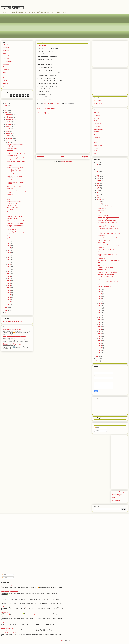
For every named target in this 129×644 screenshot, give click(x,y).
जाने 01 (9, 304)
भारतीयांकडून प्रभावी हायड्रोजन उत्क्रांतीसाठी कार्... (14, 202)
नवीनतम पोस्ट (40, 157)
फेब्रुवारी (99, 200)
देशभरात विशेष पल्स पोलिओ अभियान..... (16, 223)
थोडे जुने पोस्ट (85, 157)
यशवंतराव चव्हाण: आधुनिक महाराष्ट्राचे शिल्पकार (109, 218)
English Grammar (7, 61)
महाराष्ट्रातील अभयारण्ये (12, 156)
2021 (6, 113)
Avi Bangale (99, 101)
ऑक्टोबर (99, 181)
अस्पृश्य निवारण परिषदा (6, 607)
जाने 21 (9, 257)
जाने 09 (9, 285)
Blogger (63, 641)
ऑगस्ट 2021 (9, 124)
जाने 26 (9, 250)
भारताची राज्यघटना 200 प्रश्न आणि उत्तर (14, 321)
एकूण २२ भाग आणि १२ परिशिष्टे (14, 186)
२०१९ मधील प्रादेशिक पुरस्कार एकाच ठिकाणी (108, 229)
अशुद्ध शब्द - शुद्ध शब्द (12, 205)
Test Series (6, 83)
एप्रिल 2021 (9, 134)
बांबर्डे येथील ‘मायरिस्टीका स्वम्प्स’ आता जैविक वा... (109, 206)
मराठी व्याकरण (6, 48)
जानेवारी (99, 202)
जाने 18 (9, 264)
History (5, 67)
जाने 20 (9, 260)
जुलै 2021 (9, 126)
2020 (6, 308)
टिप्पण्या (97, 431)
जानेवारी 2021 (9, 141)
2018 (6, 312)
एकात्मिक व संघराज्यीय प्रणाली (14, 238)
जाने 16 (9, 269)
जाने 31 (9, 143)
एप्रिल (99, 195)
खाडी (8, 212)
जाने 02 (9, 302)
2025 (6, 103)
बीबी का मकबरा (10, 189)
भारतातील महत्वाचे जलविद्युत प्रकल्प (15, 168)
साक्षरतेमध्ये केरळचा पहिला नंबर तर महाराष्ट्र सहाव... (109, 245)
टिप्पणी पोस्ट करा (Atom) (66, 161)
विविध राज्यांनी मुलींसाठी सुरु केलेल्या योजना (16, 221)
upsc (4, 86)
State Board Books (117, 500)
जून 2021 (8, 129)
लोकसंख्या (3, 623)
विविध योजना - (10, 195)
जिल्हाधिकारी (4, 598)
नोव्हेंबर (99, 178)
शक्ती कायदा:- (10, 151)
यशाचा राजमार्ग (13, 7)
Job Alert (5, 72)
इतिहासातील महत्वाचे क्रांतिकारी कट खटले (12, 329)
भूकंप (8, 236)
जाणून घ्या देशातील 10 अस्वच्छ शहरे (15, 197)
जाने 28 (9, 246)
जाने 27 (9, 248)
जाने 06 (9, 293)
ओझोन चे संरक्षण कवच (12, 214)
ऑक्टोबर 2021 (10, 119)
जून (98, 190)
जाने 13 (9, 276)
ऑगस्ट (99, 185)
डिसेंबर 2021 (9, 115)
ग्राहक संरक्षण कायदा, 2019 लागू (14, 216)
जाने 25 (9, 253)
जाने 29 (9, 243)
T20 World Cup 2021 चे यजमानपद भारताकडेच (109, 260)
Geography (6, 64)
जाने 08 (9, 288)
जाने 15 (9, 271)
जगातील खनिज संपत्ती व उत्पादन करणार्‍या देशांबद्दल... (109, 238)
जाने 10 (9, 283)
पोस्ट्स (97, 428)
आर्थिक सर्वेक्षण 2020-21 (13, 148)
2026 (6, 101)
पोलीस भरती (5, 45)
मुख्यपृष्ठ (62, 157)
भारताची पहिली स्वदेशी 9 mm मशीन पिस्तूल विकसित (110, 277)
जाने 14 (9, 274)
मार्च (98, 197)
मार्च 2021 (9, 136)
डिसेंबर (99, 176)
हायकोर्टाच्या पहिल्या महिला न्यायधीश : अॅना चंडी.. (109, 233)
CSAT (4, 53)
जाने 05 (9, 295)
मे (97, 192)
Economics (6, 59)
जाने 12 (9, 278)
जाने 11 (9, 281)
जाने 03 (9, 300)
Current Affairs (7, 56)
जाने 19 (9, 262)
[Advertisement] (54, 26)
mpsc (4, 75)
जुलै (98, 188)
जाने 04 (9, 297)
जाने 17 (9, 267)
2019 (6, 310)
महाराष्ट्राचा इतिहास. (5, 612)
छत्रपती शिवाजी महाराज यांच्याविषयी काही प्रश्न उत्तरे (14, 337)
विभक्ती (9, 199)
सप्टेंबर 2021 (9, 122)
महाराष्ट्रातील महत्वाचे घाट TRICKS (9, 628)
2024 (6, 106)
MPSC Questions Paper (119, 492)
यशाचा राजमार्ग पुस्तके (117, 495)
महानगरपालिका (10, 180)
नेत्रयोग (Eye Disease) (13, 219)
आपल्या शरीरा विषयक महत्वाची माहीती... (16, 174)
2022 (6, 110)
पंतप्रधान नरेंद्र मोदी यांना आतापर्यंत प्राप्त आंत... (109, 282)
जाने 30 (9, 241)
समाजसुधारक (6, 50)
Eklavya (114, 497)
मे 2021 (8, 131)
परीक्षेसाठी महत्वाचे (5, 602)
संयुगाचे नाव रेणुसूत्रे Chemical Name (16, 162)
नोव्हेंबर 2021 (9, 117)
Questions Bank (7, 78)
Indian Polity (6, 70)
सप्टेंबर (99, 183)
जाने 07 (9, 290)
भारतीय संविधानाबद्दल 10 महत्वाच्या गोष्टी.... (17, 153)
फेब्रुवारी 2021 (10, 138)
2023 (6, 108)
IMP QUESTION (12, 230)
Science (5, 81)
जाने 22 (9, 255)
